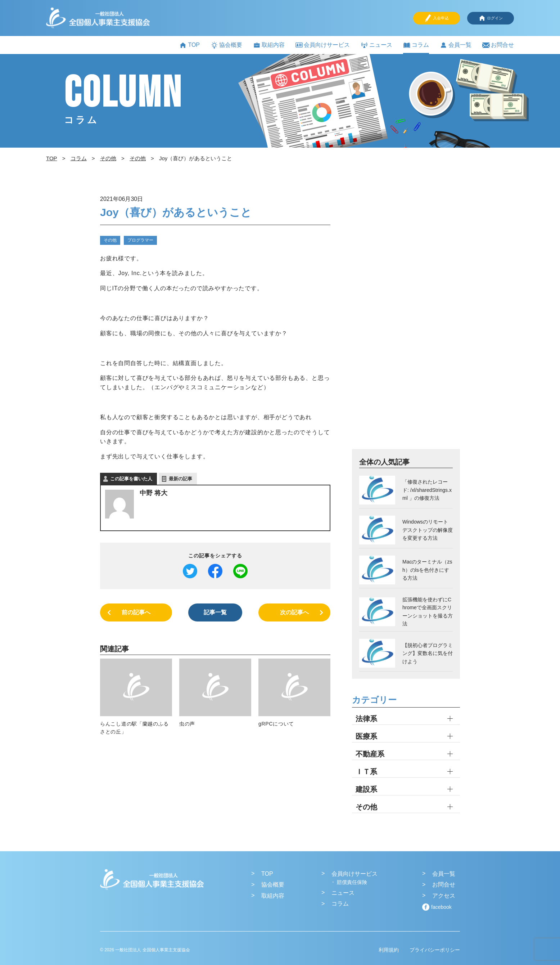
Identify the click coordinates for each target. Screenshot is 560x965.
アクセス (444, 896)
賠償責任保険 (352, 882)
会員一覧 (456, 45)
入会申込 (437, 18)
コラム (416, 45)
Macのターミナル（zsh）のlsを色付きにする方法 (427, 570)
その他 (110, 240)
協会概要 (226, 45)
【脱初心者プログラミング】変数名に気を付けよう (428, 653)
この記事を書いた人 (131, 479)
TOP (189, 45)
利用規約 (389, 950)
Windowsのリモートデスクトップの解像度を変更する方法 (428, 530)
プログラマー (140, 240)
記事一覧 (215, 612)
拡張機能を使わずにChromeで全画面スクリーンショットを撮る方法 (428, 612)
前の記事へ (136, 612)
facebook (441, 907)
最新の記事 (180, 479)
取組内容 (269, 45)
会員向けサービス (323, 45)
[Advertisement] (406, 321)
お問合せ (498, 45)
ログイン (491, 18)
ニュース (376, 45)
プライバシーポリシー (435, 950)
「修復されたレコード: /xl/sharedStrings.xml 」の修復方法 (427, 490)
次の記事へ (294, 612)
